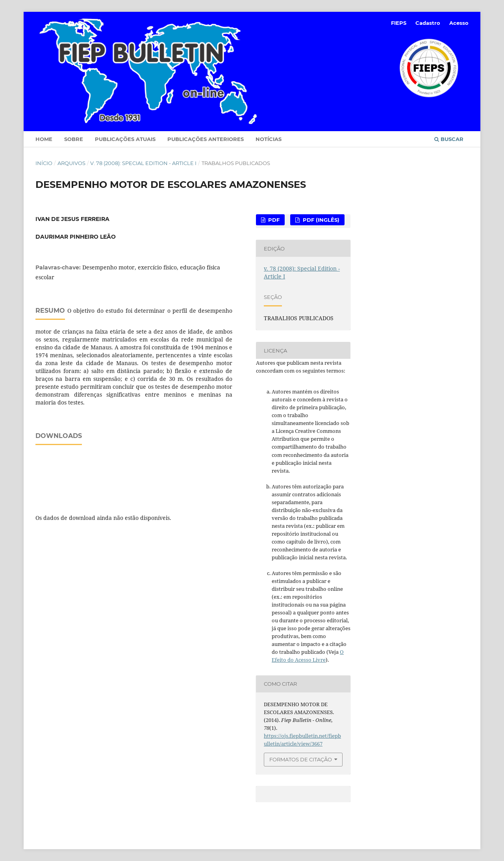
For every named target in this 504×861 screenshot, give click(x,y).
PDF (273, 220)
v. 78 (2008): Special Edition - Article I (143, 163)
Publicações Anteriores (206, 139)
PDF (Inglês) (320, 220)
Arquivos (71, 163)
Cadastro (428, 23)
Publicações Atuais (125, 139)
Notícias (269, 139)
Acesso (459, 23)
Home (44, 139)
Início (44, 163)
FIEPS (399, 23)
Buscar (449, 139)
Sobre (74, 139)
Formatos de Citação (301, 759)
